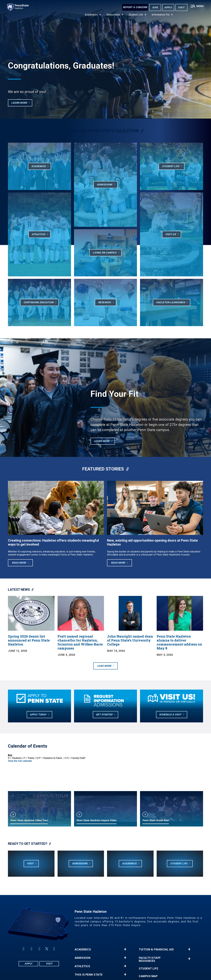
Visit (181, 7)
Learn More (102, 441)
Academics (91, 15)
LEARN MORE (19, 103)
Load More (104, 666)
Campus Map (148, 976)
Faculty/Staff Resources (150, 959)
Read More (19, 563)
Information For (161, 15)
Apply (168, 7)
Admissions (113, 15)
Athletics (82, 966)
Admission (83, 958)
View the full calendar (20, 761)
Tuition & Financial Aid (156, 949)
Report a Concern (135, 7)
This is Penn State (89, 975)
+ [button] (125, 949)
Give (155, 7)
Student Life (136, 15)
